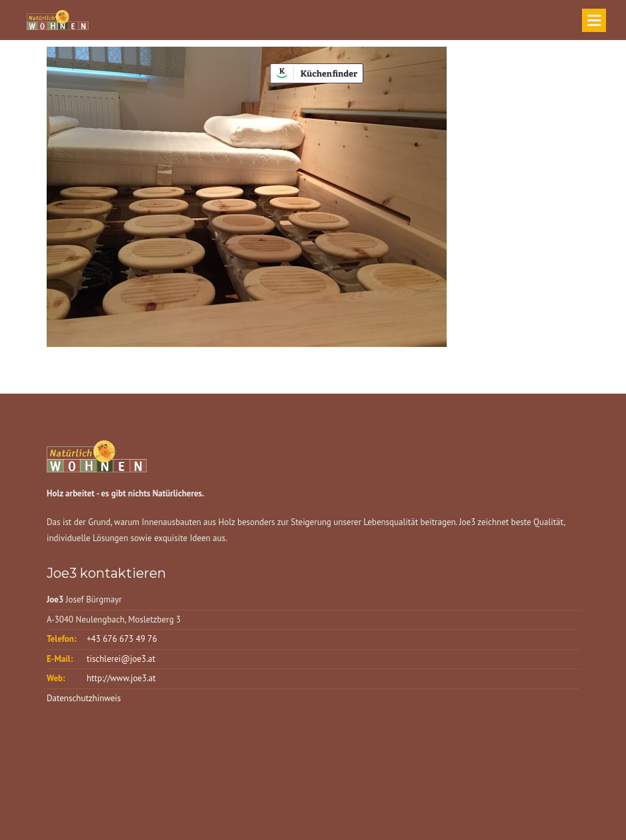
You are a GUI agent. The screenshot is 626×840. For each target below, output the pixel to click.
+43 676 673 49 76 (122, 639)
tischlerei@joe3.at (121, 659)
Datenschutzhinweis (84, 698)
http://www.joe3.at (121, 678)
